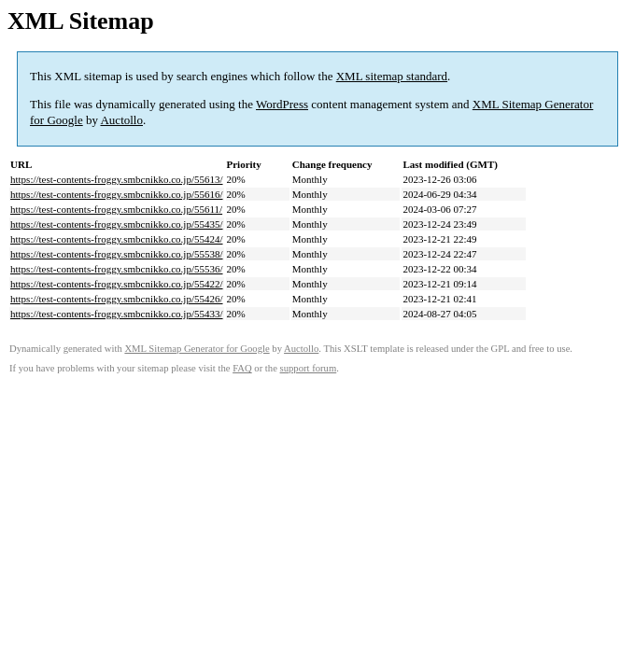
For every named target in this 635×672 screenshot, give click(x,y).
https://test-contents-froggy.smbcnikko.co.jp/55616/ (117, 194)
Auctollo (121, 120)
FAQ (242, 368)
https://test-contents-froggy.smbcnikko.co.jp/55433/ (117, 314)
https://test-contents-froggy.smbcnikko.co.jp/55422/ (117, 284)
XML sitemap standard (392, 76)
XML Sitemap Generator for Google (197, 349)
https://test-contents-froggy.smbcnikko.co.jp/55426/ (117, 299)
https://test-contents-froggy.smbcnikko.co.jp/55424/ (117, 239)
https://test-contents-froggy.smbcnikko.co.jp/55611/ (116, 209)
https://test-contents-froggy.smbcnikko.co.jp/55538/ (117, 254)
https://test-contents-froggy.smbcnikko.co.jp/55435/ (117, 224)
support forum (309, 368)
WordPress (282, 104)
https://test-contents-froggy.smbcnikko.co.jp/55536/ (117, 269)
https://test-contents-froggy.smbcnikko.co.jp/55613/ (117, 179)
